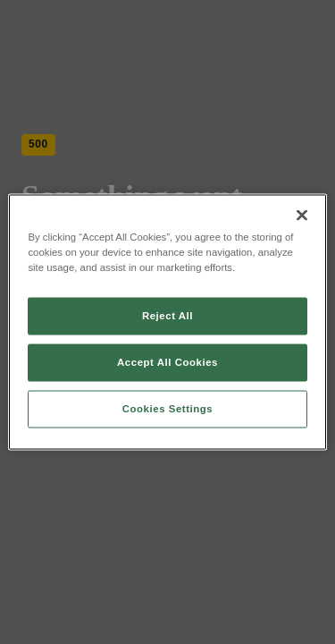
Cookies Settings (167, 409)
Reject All (167, 316)
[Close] (302, 216)
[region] (167, 322)
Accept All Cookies (167, 362)
